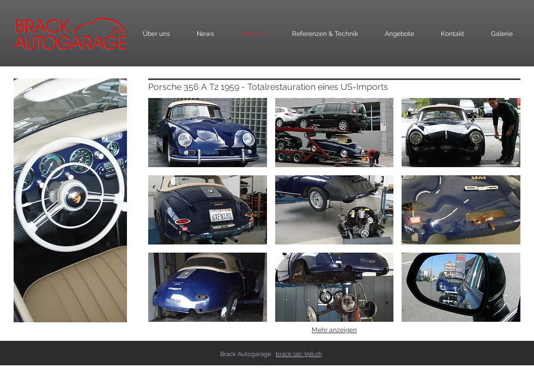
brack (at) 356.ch (299, 354)
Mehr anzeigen (334, 330)
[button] (208, 133)
